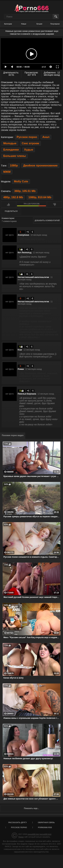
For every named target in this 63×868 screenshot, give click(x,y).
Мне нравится (9, 205)
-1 (32, 232)
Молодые (10, 143)
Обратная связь (46, 822)
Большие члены (15, 156)
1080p (14, 166)
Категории (8, 24)
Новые (24, 24)
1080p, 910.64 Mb (40, 197)
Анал (46, 137)
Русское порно (27, 137)
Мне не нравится (54, 205)
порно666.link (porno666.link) (39, 834)
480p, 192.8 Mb (13, 197)
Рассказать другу (18, 822)
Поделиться (11, 211)
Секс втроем (31, 143)
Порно (21, 837)
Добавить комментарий (47, 220)
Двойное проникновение (40, 166)
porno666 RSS (45, 827)
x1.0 (44, 67)
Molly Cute (21, 181)
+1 (28, 232)
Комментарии (8, 218)
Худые (29, 150)
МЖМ (7, 172)
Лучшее (39, 24)
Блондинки (11, 150)
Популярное (55, 24)
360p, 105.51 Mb (25, 191)
